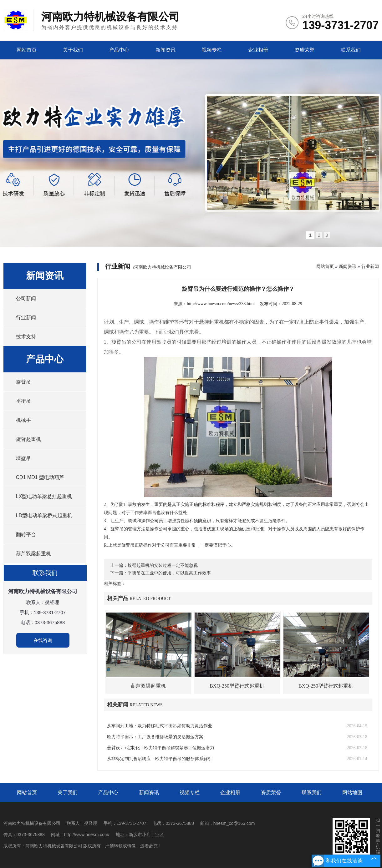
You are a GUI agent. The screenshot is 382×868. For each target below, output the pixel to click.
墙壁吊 (23, 458)
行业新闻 (26, 318)
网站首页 (27, 50)
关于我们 (73, 50)
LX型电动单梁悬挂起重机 (44, 496)
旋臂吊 (23, 382)
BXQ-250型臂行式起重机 (237, 686)
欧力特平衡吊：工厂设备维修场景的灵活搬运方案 (155, 737)
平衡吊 (23, 401)
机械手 (23, 420)
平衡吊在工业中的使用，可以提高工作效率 (169, 573)
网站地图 (352, 792)
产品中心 (119, 50)
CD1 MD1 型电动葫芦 (40, 477)
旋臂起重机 (28, 439)
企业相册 (258, 50)
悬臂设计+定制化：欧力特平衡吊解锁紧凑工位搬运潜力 (161, 748)
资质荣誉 (304, 50)
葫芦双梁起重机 (33, 554)
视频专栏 (212, 50)
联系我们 (351, 50)
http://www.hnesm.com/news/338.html (221, 304)
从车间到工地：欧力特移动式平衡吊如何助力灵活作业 (160, 726)
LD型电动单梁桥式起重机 (44, 515)
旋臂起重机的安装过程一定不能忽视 (163, 565)
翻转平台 (26, 535)
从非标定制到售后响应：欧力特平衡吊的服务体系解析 (160, 759)
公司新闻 (26, 298)
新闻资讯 (166, 50)
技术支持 (26, 337)
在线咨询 (43, 640)
